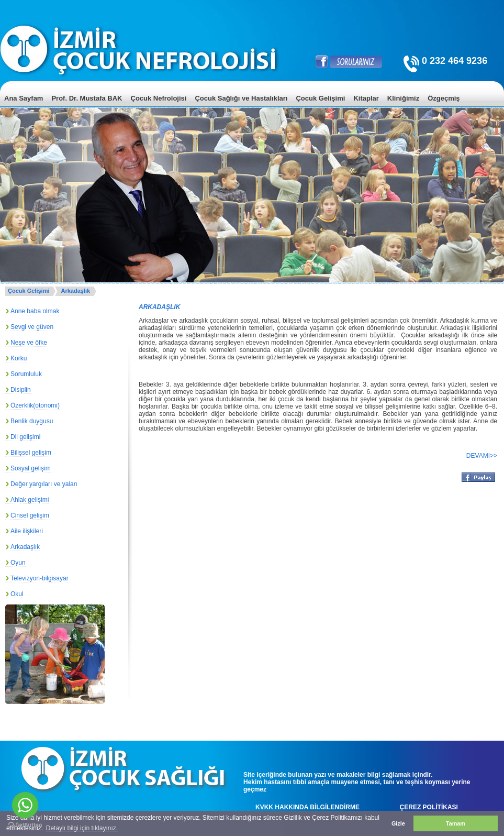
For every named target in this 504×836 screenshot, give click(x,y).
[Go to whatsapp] (25, 805)
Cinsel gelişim (30, 515)
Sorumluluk (26, 374)
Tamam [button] (456, 823)
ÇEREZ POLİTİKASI (429, 807)
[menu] (252, 106)
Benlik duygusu (32, 421)
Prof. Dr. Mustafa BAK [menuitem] (87, 98)
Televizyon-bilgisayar (40, 578)
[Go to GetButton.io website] (25, 825)
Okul (17, 594)
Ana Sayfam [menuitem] (24, 98)
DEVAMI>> (482, 456)
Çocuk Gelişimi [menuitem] (320, 98)
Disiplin (21, 390)
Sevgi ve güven (32, 327)
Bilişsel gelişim (31, 453)
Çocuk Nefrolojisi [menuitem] (159, 98)
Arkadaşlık (75, 291)
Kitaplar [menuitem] (366, 98)
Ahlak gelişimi (30, 500)
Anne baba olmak (35, 311)
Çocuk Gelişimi (29, 291)
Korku (19, 358)
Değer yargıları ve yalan (44, 484)
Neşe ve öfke (29, 343)
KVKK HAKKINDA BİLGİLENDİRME (307, 807)
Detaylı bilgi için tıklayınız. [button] (82, 828)
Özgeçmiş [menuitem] (444, 98)
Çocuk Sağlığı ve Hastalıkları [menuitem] (241, 98)
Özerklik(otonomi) (35, 405)
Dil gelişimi (25, 437)
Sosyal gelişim (31, 468)
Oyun (18, 563)
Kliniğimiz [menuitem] (403, 98)
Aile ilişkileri (27, 531)
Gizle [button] (398, 823)
